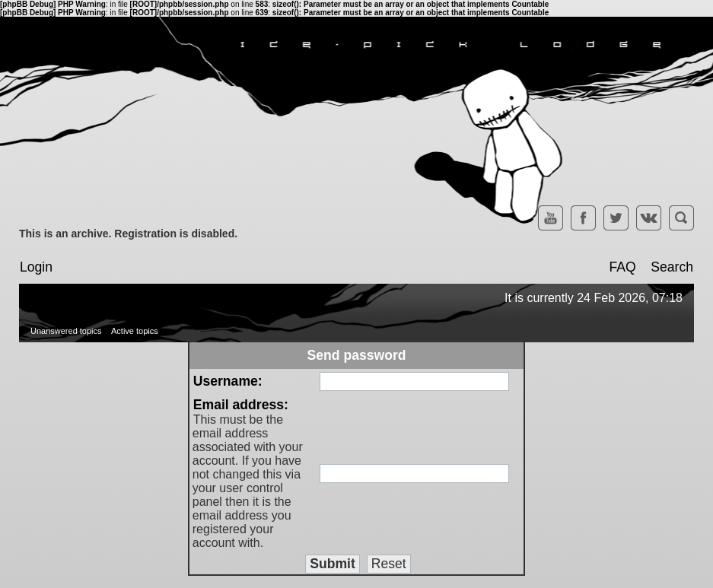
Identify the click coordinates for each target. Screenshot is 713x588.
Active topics (135, 331)
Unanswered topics (66, 331)
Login (36, 267)
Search (672, 267)
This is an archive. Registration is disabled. (128, 234)
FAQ (622, 267)
